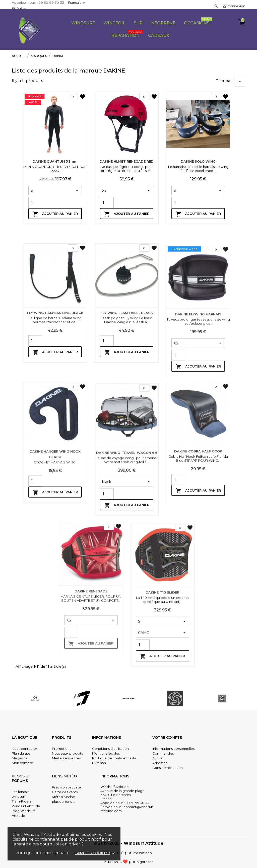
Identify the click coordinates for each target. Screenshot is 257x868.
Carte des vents (65, 792)
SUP (138, 23)
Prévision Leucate (67, 787)
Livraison (99, 763)
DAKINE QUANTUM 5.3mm (55, 161)
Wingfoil (114, 23)
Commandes (163, 753)
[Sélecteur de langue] (77, 3)
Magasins (19, 758)
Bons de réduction (168, 768)
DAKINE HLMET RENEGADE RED (127, 161)
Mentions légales (106, 753)
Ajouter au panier (55, 214)
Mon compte (22, 763)
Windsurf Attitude (26, 806)
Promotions (61, 749)
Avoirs (157, 758)
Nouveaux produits (67, 753)
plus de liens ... (63, 802)
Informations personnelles (173, 749)
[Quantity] (35, 203)
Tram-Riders (22, 801)
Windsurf (83, 23)
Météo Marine (63, 797)
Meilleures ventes (66, 758)
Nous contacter (24, 749)
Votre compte (167, 738)
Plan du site (21, 753)
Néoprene (163, 23)
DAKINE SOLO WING (198, 161)
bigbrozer (145, 862)
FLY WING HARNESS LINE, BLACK (55, 410)
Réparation (127, 34)
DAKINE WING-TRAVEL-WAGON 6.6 (127, 560)
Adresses (160, 763)
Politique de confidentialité (42, 853)
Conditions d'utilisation (110, 749)
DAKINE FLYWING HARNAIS (198, 422)
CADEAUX (159, 36)
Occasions (198, 21)
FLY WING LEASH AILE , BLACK (127, 410)
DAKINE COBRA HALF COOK (198, 548)
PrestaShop (142, 853)
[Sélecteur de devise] (20, 9)
